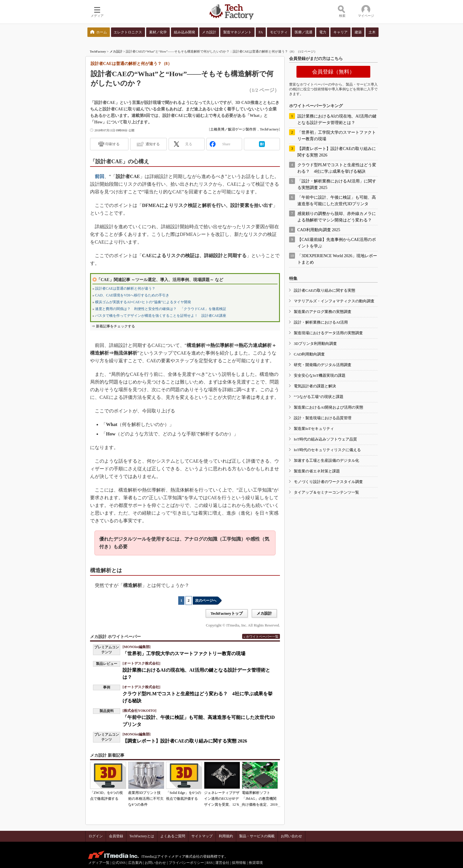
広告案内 (135, 863)
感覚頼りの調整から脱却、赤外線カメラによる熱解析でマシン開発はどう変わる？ (337, 217)
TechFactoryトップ (227, 613)
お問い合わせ (291, 836)
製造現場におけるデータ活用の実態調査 (328, 333)
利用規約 (226, 836)
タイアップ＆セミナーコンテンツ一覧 (326, 492)
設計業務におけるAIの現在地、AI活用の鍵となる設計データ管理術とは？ (337, 119)
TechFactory (98, 51)
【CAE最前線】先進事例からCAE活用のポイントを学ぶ (337, 243)
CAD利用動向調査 (309, 354)
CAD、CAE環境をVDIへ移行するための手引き (132, 295)
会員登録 (116, 836)
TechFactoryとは (142, 836)
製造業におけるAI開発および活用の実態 (328, 407)
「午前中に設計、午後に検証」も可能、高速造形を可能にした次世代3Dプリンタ (337, 201)
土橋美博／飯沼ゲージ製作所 (233, 129)
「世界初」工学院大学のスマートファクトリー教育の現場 (184, 654)
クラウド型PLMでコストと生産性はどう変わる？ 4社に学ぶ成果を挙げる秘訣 (337, 168)
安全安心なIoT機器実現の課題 (320, 375)
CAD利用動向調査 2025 (319, 230)
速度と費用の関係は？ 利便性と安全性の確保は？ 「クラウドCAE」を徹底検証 (161, 309)
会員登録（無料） (333, 72)
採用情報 (239, 863)
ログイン (96, 836)
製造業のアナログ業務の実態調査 (323, 312)
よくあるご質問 (173, 836)
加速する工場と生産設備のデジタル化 (326, 460)
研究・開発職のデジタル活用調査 (323, 365)
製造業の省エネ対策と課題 (317, 471)
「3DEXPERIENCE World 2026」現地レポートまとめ (337, 259)
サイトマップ (202, 836)
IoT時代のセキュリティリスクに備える (327, 450)
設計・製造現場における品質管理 (323, 418)
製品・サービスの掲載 (257, 836)
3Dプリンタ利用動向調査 (315, 344)
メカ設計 (116, 51)
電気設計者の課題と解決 (315, 386)
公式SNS (119, 863)
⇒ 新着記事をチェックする (113, 326)
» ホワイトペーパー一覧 (261, 637)
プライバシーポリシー (186, 863)
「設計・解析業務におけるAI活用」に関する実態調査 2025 (337, 184)
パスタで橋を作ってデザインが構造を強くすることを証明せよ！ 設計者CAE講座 (161, 316)
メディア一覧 (99, 863)
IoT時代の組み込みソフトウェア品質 (325, 439)
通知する (153, 144)
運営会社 (222, 863)
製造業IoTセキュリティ (314, 429)
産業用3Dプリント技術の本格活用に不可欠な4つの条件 (146, 799)
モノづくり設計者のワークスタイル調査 (328, 482)
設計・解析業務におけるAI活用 (321, 322)
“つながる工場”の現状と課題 (319, 397)
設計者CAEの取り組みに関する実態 (325, 290)
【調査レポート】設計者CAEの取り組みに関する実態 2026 (185, 741)
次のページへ (206, 601)
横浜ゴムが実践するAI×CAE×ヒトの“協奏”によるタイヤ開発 (143, 302)
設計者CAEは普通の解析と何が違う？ (125, 288)
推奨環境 (256, 863)
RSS (210, 863)
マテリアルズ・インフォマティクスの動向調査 (334, 301)
